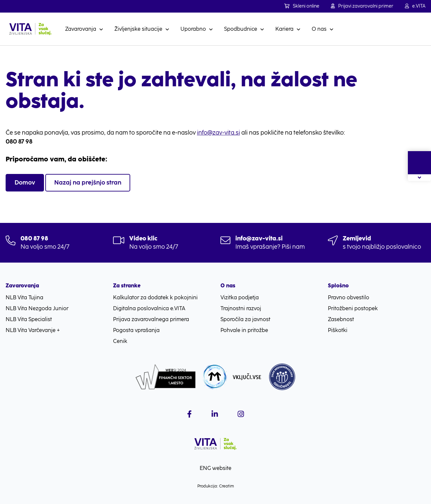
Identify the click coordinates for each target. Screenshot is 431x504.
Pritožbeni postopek (353, 308)
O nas (319, 29)
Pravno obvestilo (349, 297)
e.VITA (415, 6)
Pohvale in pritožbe (244, 330)
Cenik (120, 341)
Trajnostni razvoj (241, 308)
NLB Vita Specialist (29, 319)
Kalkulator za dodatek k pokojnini (155, 297)
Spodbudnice (241, 29)
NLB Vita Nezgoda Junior (37, 308)
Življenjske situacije (138, 29)
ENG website (215, 468)
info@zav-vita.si (218, 133)
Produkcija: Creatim (216, 486)
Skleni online (302, 6)
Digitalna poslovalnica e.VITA (149, 308)
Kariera (284, 29)
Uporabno (193, 29)
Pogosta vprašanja (136, 330)
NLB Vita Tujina (24, 297)
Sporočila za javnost (245, 319)
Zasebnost (341, 319)
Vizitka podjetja (240, 297)
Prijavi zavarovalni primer (362, 6)
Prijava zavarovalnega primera (151, 319)
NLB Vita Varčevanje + (33, 330)
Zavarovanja (81, 29)
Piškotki (338, 330)
